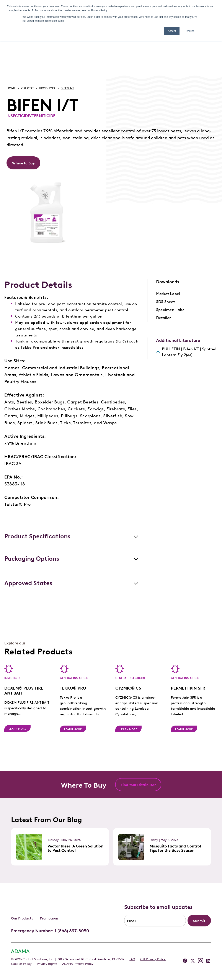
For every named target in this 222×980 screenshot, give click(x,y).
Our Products (22, 918)
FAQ (132, 959)
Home (11, 88)
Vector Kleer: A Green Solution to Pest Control (75, 848)
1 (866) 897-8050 (72, 930)
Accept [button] (172, 31)
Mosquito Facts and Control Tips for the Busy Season (175, 848)
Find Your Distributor (138, 785)
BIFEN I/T (67, 88)
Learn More (17, 730)
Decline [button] (190, 31)
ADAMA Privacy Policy (78, 963)
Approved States (28, 583)
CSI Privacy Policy (153, 959)
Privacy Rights (47, 963)
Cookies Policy (21, 963)
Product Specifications (37, 536)
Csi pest (27, 88)
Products (47, 88)
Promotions (49, 918)
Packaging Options (32, 558)
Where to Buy (23, 163)
